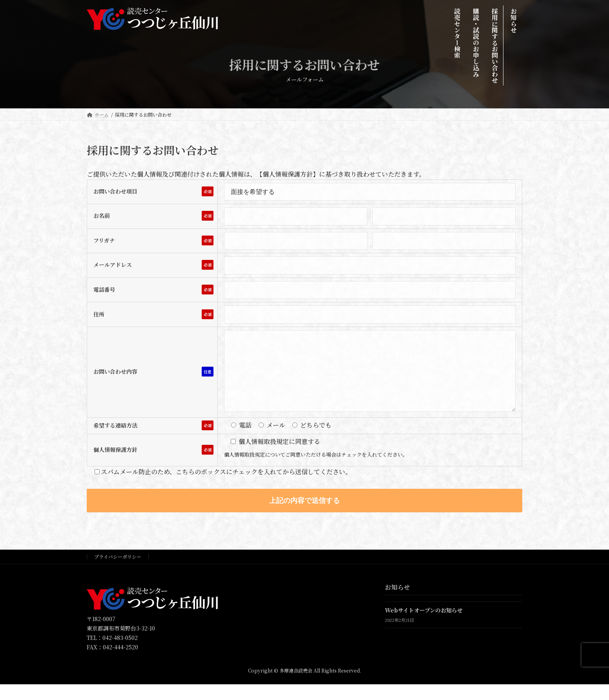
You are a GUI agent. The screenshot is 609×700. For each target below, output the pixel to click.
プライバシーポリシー (118, 572)
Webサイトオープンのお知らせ (424, 626)
